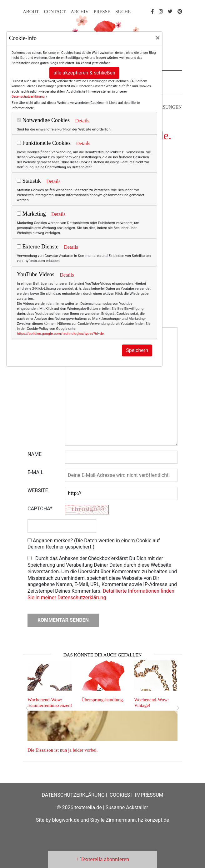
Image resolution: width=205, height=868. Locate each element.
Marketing (31, 214)
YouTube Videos (36, 274)
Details (82, 121)
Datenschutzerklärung (28, 97)
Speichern (137, 350)
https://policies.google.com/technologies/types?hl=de (60, 334)
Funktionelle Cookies (44, 143)
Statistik (29, 181)
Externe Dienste (38, 247)
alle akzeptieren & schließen (84, 73)
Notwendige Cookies (43, 120)
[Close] (158, 38)
